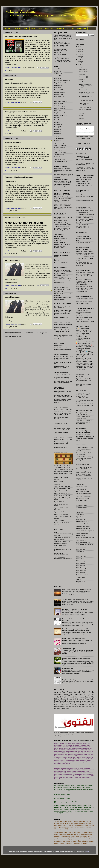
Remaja (57, 134)
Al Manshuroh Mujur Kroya (84, 494)
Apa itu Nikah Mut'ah (12, 297)
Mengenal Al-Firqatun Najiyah (84, 299)
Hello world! (79, 376)
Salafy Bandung (80, 549)
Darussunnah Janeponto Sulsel (85, 510)
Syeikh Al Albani (59, 502)
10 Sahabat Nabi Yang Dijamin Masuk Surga (75, 599)
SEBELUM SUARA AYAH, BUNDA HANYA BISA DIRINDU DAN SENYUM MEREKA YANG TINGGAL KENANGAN (85, 252)
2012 (79, 64)
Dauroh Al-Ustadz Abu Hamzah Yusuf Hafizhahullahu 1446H (85, 317)
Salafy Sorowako (81, 570)
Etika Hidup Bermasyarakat (84, 301)
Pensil (56, 426)
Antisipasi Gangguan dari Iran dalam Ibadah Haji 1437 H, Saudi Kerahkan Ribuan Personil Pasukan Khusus (84, 473)
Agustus (82, 79)
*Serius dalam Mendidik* (61, 432)
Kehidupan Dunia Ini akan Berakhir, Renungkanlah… (62, 367)
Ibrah (10, 70)
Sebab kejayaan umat (82, 194)
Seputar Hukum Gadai (61, 447)
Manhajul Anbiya (81, 535)
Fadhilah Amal (58, 92)
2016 (79, 54)
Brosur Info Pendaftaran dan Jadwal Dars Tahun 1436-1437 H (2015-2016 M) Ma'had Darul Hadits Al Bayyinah (85, 282)
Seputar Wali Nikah (68, 668)
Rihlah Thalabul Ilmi (60, 242)
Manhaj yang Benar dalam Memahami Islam (21, 112)
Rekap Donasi (58, 346)
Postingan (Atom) (17, 337)
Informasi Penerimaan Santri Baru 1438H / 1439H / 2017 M (63, 396)
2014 (79, 59)
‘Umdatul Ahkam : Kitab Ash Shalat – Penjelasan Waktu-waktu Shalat (62, 331)
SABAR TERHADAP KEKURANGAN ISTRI (82, 236)
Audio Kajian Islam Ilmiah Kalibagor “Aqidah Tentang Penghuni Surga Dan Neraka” (63, 228)
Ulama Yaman (58, 525)
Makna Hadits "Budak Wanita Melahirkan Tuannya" (77, 590)
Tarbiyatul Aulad (80, 577)
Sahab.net (57, 484)
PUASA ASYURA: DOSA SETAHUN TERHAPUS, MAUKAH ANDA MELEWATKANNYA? (83, 395)
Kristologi (57, 125)
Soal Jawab (58, 138)
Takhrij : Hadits (59, 152)
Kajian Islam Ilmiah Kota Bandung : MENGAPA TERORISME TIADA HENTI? (63, 277)
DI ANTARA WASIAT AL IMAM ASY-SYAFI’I (75, 609)
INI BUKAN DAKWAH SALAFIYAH (61, 239)
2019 (79, 47)
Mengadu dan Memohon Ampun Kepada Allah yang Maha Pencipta (64, 358)
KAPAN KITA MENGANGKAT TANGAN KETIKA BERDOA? (84, 405)
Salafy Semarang (81, 568)
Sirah (56, 136)
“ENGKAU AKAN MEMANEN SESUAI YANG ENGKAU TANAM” (63, 200)
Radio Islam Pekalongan (83, 542)
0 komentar (31, 68)
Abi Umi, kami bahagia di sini (84, 200)
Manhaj (11, 105)
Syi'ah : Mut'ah (13, 170)
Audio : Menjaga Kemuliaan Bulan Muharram (84, 385)
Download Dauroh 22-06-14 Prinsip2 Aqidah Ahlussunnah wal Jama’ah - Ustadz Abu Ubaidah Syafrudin (84, 289)
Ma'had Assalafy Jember (83, 528)
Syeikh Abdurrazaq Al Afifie (62, 493)
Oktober (82, 74)
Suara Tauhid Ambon (82, 575)
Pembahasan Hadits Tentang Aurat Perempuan (63, 392)
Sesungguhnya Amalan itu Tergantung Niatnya (83, 414)
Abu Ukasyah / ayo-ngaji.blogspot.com (60, 546)
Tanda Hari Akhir (59, 159)
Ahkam (56, 71)
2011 (79, 67)
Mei (81, 116)
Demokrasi (57, 90)
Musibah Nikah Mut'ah (13, 143)
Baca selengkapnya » (11, 64)
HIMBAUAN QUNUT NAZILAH (63, 439)
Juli (81, 82)
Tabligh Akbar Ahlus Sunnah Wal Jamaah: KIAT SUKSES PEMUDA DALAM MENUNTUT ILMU (63, 38)
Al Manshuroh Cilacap (82, 491)
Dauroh (56, 87)
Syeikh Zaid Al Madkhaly (61, 523)
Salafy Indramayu (81, 556)
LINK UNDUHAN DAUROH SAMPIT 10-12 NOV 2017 (84, 178)
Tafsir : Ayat (58, 150)
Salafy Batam (80, 552)
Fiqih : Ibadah (58, 97)
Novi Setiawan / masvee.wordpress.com (61, 554)
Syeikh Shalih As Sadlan (61, 514)
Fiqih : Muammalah (60, 101)
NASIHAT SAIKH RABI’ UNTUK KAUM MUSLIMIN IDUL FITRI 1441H (85, 258)
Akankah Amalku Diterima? (62, 375)
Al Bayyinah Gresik (81, 489)
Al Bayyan (57, 74)
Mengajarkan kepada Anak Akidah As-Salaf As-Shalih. (62, 429)
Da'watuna (57, 85)
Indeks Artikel (82, 28)
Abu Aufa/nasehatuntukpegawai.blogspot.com (64, 534)
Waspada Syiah (80, 582)
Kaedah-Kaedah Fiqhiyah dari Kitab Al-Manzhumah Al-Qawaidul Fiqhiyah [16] (63, 326)
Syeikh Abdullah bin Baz (61, 491)
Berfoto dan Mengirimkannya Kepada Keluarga (63, 298)
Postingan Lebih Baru (13, 333)
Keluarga (57, 122)
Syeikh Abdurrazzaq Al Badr (62, 496)
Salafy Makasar (80, 563)
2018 (79, 49)
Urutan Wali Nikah (67, 678)
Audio (33, 28)
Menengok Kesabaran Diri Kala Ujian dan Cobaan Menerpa (63, 382)
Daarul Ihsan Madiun (82, 505)
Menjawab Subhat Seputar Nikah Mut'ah (19, 177)
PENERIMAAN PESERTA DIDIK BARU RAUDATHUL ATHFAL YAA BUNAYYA (62, 195)
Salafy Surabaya (81, 572)
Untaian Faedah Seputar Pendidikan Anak (83, 417)
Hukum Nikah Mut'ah (12, 261)
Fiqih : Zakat (58, 111)
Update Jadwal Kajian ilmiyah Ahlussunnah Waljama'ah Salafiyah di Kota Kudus (84, 432)
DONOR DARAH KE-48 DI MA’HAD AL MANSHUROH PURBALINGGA (62, 246)
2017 (79, 52)
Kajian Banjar (80, 515)
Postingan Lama (43, 333)
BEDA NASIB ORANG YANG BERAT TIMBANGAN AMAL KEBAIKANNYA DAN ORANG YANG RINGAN (63, 206)
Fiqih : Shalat (58, 108)
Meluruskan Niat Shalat (61, 263)
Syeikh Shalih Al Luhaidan (62, 512)
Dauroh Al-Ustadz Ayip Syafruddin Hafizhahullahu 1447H (84, 312)
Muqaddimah (17, 28)
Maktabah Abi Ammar (21, 11)
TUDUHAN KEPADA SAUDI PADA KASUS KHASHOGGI (84, 468)
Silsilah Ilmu (49, 28)
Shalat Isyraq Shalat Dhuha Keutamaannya (84, 454)
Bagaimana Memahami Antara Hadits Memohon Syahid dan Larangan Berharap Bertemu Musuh (63, 313)
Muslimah (57, 129)
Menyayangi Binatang (82, 182)
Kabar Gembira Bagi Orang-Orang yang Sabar (76, 629)
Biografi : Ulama (59, 83)
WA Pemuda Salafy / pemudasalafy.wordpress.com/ (63, 558)
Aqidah (56, 76)
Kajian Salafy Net (81, 519)
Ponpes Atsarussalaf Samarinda (85, 538)
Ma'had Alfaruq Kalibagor (83, 521)
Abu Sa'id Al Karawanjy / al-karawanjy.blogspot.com (62, 542)
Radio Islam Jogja (81, 540)
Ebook (40, 28)
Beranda (7, 28)
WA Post (78, 579)
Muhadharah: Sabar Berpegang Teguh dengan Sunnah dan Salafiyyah (63, 176)
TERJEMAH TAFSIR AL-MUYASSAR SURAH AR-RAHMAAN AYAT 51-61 (83, 226)
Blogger (87, 851)
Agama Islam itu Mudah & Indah (85, 436)
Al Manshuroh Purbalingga (84, 496)
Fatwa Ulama (58, 94)
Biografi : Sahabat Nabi (61, 81)
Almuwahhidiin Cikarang (83, 498)
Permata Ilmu (60, 28)
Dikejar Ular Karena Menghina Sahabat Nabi (21, 37)
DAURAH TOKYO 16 (60, 55)
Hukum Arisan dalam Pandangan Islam (74, 639)
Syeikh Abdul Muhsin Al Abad (63, 489)
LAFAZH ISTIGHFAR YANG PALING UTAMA (62, 307)
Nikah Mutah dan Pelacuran (15, 218)
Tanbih (56, 157)
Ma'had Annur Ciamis (82, 524)
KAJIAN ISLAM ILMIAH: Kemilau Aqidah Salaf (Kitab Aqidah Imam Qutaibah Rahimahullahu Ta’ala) (62, 45)
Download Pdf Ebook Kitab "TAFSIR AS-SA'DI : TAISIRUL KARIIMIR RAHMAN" (63, 272)
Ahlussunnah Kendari (82, 487)
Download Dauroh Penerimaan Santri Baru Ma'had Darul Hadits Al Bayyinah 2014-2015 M (85, 275)
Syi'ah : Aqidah (59, 143)
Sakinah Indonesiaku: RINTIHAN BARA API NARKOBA (61, 51)
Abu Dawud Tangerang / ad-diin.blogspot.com (62, 538)
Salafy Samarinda (81, 565)
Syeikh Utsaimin (59, 520)
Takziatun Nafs (59, 155)
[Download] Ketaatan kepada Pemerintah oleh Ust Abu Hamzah (63, 401)
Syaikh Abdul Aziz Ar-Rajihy (62, 486)
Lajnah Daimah (59, 482)
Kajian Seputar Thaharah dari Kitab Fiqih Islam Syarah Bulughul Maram (84, 422)
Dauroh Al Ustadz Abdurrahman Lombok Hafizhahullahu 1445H (85, 321)
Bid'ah (56, 78)
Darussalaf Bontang (82, 508)
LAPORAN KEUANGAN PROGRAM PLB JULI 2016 (84, 185)
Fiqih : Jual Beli (59, 99)
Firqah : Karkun (59, 113)
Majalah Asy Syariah (82, 533)
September (83, 77)
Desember (83, 69)
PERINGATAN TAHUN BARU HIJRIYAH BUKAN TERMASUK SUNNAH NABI (85, 169)
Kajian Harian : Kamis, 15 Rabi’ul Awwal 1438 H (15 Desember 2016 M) (83, 380)
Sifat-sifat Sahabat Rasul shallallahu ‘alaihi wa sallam (62, 378)
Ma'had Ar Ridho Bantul (83, 526)
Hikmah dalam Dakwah (83, 303)
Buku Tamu (71, 28)
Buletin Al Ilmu (80, 503)
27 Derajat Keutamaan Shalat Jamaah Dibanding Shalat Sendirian (84, 449)
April (81, 118)
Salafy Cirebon (80, 554)
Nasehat (57, 131)
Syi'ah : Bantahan (59, 145)
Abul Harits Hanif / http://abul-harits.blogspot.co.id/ (63, 550)
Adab (56, 69)
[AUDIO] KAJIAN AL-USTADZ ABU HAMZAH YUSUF (63, 414)
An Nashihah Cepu (81, 501)
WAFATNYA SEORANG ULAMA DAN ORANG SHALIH (85, 164)
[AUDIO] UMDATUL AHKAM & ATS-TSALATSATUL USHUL (63, 410)
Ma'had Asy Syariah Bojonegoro (85, 531)
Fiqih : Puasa (58, 106)
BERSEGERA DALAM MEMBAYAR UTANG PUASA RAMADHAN (84, 264)
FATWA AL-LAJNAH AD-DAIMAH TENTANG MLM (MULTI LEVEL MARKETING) (84, 209)
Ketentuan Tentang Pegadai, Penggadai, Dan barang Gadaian (63, 443)
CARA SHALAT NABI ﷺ (83, 243)
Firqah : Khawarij (59, 115)
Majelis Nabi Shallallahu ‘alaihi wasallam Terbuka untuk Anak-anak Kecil (63, 337)
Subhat (56, 141)
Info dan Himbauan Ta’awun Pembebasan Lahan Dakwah (63, 349)
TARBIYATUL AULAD (68, 648)
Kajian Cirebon (80, 517)
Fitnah (56, 118)
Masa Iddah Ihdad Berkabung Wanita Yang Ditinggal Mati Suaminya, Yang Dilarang (84, 458)
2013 (79, 62)
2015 (79, 57)
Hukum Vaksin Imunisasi (61, 317)
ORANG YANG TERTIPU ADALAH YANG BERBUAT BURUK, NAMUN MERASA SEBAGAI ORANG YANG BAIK (85, 159)
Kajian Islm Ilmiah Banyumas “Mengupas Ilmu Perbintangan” (63, 224)
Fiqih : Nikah (58, 104)
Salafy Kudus (80, 559)
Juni (81, 113)
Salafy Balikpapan (81, 547)
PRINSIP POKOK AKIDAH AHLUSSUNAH (62, 291)
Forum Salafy (80, 512)
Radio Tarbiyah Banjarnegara (84, 545)
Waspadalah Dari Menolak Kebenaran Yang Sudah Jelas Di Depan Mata (63, 170)
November (83, 72)
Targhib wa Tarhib (59, 162)
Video (26, 28)
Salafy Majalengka (81, 561)
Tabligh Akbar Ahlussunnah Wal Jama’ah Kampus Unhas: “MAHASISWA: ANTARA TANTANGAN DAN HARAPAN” (63, 59)
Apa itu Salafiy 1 (11, 79)
